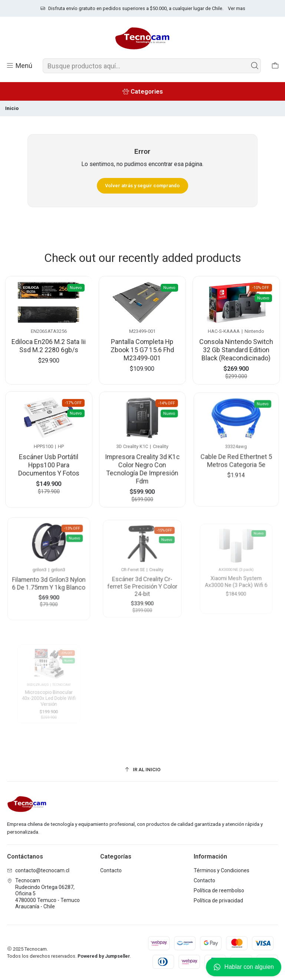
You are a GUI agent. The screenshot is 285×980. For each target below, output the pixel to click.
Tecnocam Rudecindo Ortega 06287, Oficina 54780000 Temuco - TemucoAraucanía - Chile (43, 893)
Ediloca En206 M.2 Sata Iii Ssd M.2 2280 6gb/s (49, 344)
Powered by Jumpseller (104, 956)
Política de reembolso (219, 890)
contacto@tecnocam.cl (38, 870)
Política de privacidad (218, 901)
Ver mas (237, 8)
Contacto (111, 870)
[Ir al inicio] (143, 770)
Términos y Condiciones (222, 870)
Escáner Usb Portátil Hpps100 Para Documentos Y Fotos (49, 459)
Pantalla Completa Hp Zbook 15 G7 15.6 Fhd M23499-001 (142, 347)
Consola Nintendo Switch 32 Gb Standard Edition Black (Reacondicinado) (236, 345)
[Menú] (19, 66)
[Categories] (142, 91)
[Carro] (275, 66)
